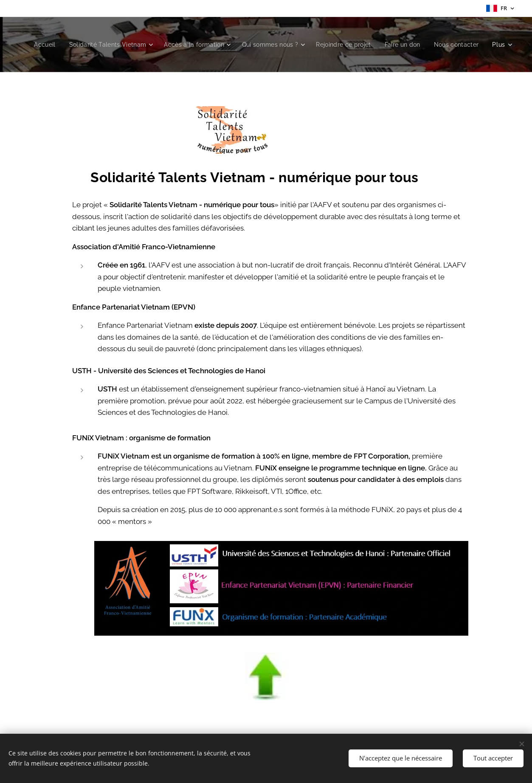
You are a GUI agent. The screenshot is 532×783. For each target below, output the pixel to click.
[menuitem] (90, 45)
